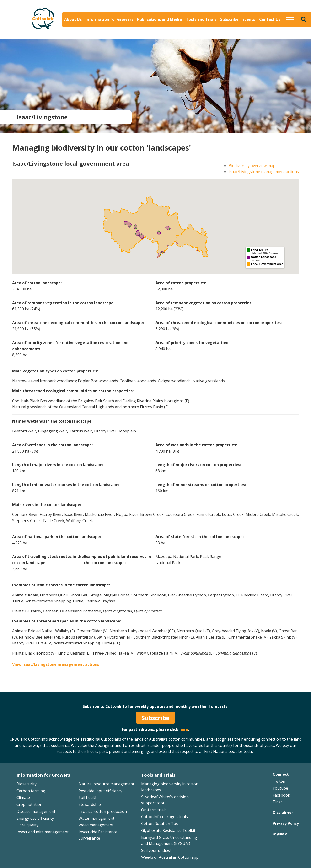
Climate (23, 797)
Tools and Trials (201, 19)
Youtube (280, 788)
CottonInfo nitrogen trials (164, 817)
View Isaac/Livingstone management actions (56, 664)
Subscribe (229, 19)
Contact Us (270, 19)
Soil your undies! (156, 850)
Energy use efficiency (35, 818)
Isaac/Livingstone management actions (264, 172)
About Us (73, 19)
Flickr (277, 802)
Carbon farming (31, 791)
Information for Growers (109, 19)
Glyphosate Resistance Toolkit (168, 830)
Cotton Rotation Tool (160, 824)
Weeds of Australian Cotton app (170, 857)
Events (249, 19)
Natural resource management (106, 784)
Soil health (88, 797)
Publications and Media (159, 19)
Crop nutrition (29, 804)
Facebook (281, 795)
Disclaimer (283, 813)
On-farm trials (154, 810)
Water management (97, 818)
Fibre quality (27, 825)
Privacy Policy (286, 823)
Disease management (36, 811)
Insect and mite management (43, 832)
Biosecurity (27, 784)
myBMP (280, 834)
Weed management (96, 825)
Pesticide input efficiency (100, 791)
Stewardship (90, 804)
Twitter (279, 781)
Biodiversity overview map (252, 166)
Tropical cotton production (103, 811)
